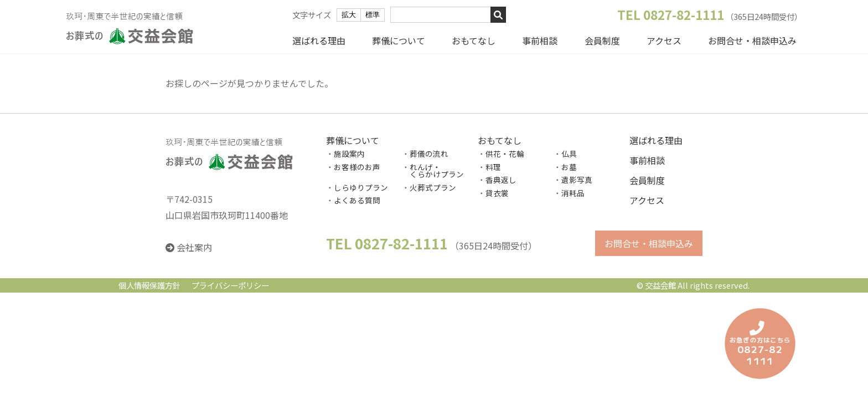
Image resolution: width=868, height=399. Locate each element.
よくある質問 (357, 201)
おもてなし (474, 40)
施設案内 (349, 154)
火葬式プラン (433, 187)
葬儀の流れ (429, 154)
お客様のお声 (357, 167)
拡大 (349, 15)
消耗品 (573, 193)
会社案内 (194, 248)
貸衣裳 (497, 193)
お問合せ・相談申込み (752, 40)
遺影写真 (577, 180)
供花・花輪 (505, 154)
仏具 (569, 154)
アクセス (664, 40)
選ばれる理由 (319, 40)
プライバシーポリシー (230, 286)
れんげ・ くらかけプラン (433, 171)
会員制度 (602, 40)
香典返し (501, 180)
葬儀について (399, 40)
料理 (493, 167)
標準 (373, 15)
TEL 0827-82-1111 (671, 14)
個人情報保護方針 (149, 286)
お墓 (569, 167)
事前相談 (540, 40)
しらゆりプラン (361, 187)
